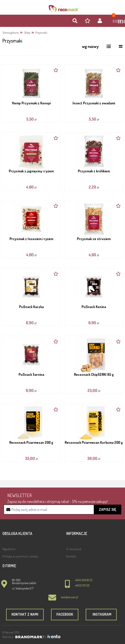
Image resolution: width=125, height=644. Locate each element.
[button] (75, 21)
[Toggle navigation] (119, 21)
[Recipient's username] (63, 510)
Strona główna (11, 33)
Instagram (101, 614)
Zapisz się (108, 509)
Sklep (27, 33)
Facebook (65, 614)
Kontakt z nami (25, 614)
